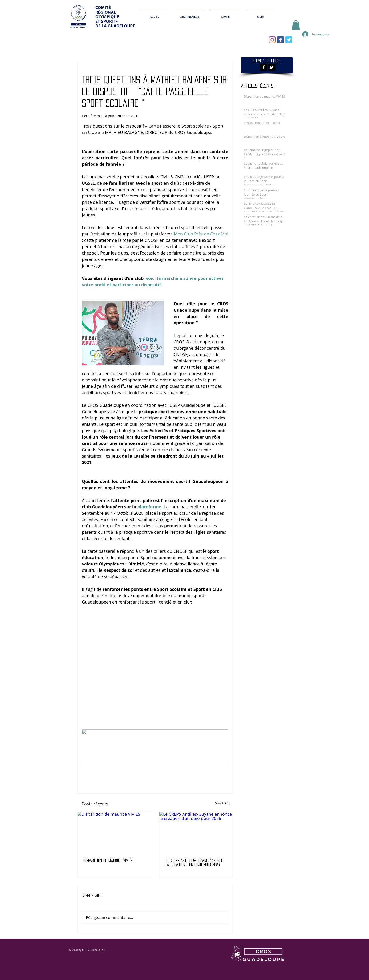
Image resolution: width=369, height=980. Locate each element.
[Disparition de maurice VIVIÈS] (114, 833)
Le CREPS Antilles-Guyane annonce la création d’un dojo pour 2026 (194, 863)
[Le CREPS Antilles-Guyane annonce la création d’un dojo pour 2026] (196, 833)
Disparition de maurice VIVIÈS (108, 861)
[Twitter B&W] (272, 67)
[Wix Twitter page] (289, 40)
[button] (296, 25)
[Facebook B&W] (264, 67)
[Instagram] (272, 40)
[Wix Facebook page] (281, 40)
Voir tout (222, 803)
